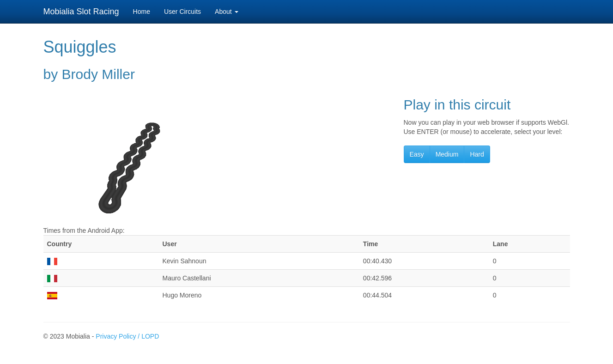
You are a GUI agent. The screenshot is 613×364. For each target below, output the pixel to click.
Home (142, 12)
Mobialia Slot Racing (81, 12)
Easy (417, 154)
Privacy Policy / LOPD (127, 336)
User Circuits (182, 12)
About (226, 12)
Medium (447, 154)
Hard (477, 154)
